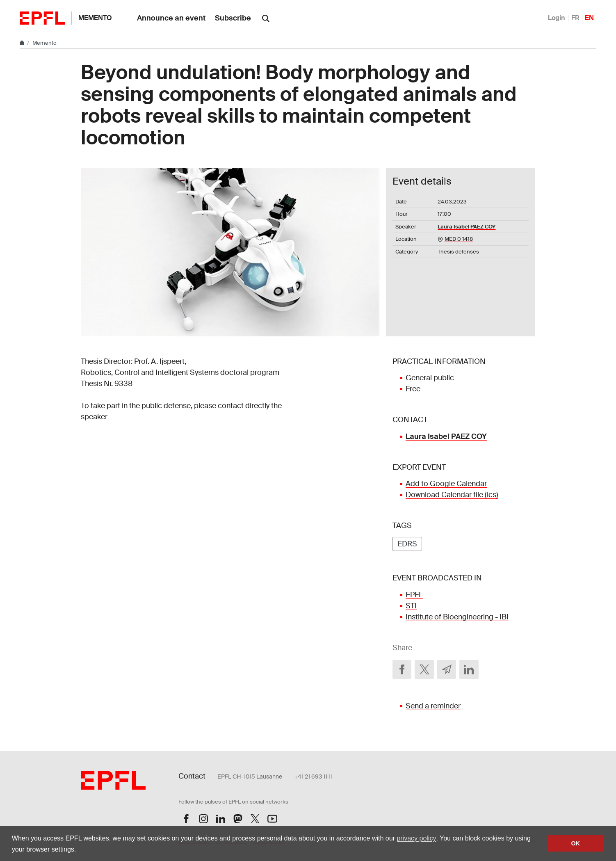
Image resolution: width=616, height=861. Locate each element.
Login (557, 18)
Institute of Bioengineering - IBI (457, 617)
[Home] (23, 43)
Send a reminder (433, 706)
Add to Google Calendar (446, 484)
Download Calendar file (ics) (452, 495)
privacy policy (416, 838)
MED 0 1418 (459, 239)
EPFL (414, 595)
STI (411, 606)
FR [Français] (575, 18)
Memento (95, 18)
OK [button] (575, 843)
